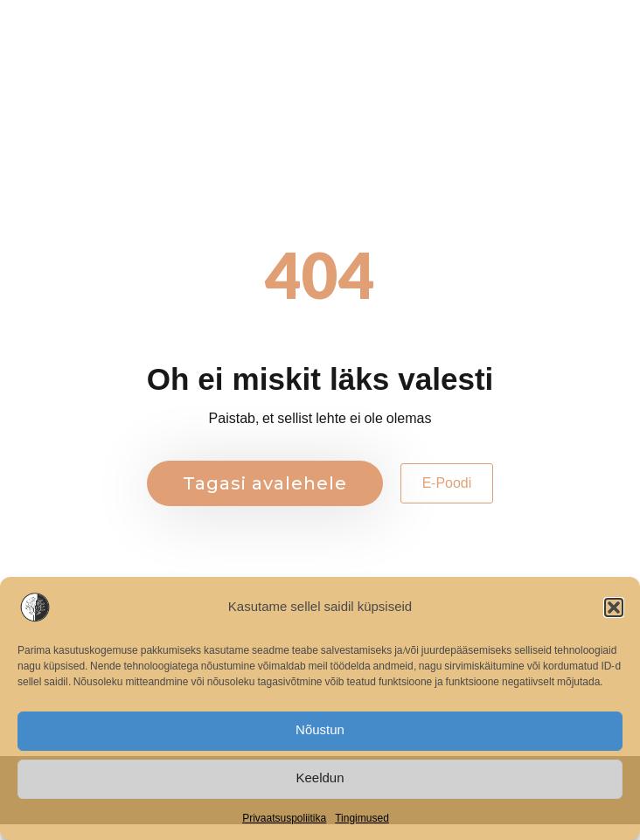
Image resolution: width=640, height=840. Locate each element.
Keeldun (320, 778)
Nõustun (320, 730)
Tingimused (362, 818)
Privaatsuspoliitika (284, 818)
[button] (614, 607)
